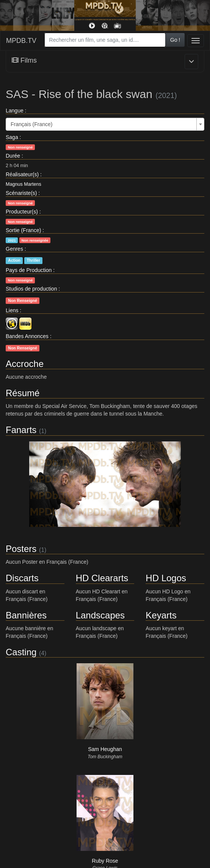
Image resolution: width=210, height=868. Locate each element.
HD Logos (166, 578)
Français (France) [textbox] (31, 124)
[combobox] (105, 40)
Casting (21, 652)
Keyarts (161, 615)
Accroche (25, 364)
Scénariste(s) (21, 193)
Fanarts (21, 430)
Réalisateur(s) (22, 174)
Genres (14, 249)
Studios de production (31, 289)
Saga (12, 137)
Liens (12, 310)
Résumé (23, 393)
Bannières (26, 615)
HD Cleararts (102, 578)
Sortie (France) (23, 230)
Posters (21, 549)
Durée (13, 156)
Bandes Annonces (27, 336)
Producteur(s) (22, 212)
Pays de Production (29, 270)
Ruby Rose (105, 861)
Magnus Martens (24, 184)
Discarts (22, 578)
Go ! (175, 40)
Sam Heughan (105, 749)
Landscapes (100, 615)
